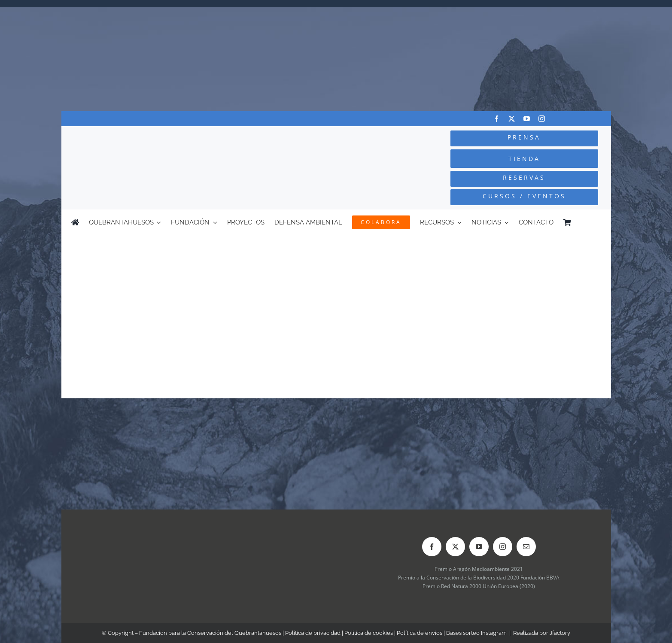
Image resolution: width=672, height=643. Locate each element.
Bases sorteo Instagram (476, 633)
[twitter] (512, 119)
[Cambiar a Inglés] (597, 222)
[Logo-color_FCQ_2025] (164, 138)
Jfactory (560, 633)
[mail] (526, 547)
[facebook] (497, 119)
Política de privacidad (313, 633)
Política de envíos (420, 633)
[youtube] (527, 119)
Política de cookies (369, 633)
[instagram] (542, 119)
